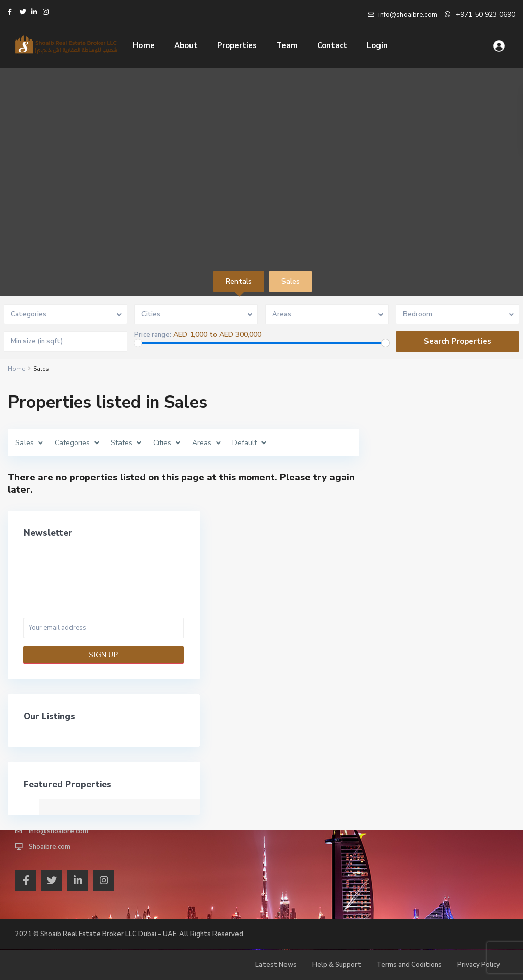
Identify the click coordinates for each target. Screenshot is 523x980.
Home (144, 45)
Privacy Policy (479, 965)
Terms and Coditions (409, 965)
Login (377, 45)
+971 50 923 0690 (485, 15)
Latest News (276, 965)
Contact (332, 45)
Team (287, 45)
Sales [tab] (291, 281)
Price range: (153, 335)
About (186, 45)
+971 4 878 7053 (55, 801)
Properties (237, 45)
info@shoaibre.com (58, 831)
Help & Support (337, 965)
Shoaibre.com (50, 847)
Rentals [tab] (239, 281)
